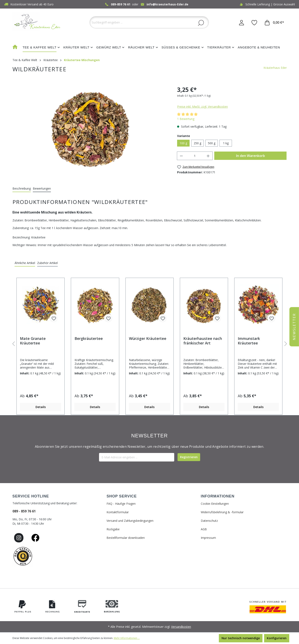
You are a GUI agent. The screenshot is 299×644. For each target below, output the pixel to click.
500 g (212, 143)
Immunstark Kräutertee (249, 341)
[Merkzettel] (254, 22)
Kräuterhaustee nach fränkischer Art (203, 341)
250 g (197, 143)
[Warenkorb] (274, 22)
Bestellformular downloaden (126, 538)
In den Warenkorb (251, 156)
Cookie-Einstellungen (215, 504)
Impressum (208, 538)
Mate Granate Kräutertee (33, 341)
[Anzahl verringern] (181, 156)
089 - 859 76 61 (24, 511)
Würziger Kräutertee (148, 339)
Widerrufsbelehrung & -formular (222, 512)
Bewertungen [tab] (42, 188)
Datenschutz (209, 521)
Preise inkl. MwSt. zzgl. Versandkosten (202, 107)
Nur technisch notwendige (241, 638)
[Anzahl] (195, 156)
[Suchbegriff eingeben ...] (149, 22)
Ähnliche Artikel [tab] (25, 263)
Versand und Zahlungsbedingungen (130, 521)
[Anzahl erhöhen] (208, 156)
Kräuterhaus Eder (275, 68)
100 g (183, 143)
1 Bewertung (186, 119)
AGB (204, 529)
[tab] (22, 189)
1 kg (226, 143)
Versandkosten (181, 627)
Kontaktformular (118, 512)
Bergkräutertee (89, 339)
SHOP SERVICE (122, 496)
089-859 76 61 (121, 4)
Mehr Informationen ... (127, 638)
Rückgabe (113, 529)
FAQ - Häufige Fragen (121, 504)
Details (41, 407)
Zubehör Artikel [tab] (47, 263)
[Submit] (189, 457)
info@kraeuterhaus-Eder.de (167, 4)
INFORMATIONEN (218, 496)
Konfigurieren (277, 638)
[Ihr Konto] (241, 22)
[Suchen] (201, 23)
